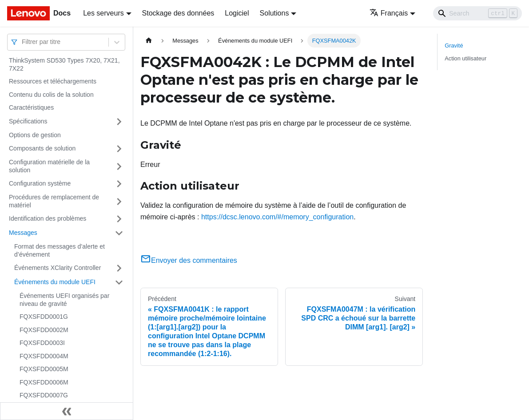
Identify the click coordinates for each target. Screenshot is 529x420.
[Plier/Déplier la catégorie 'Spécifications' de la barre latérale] (119, 122)
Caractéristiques (31, 107)
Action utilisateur (465, 58)
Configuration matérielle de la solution (49, 166)
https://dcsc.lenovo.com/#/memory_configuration (277, 217)
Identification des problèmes (48, 218)
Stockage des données (178, 13)
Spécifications (28, 121)
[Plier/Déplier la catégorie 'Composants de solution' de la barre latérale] (119, 149)
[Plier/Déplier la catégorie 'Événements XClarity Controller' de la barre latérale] (119, 268)
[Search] (477, 13)
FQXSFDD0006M (44, 382)
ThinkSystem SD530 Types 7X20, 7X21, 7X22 (64, 64)
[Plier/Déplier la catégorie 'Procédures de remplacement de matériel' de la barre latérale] (119, 201)
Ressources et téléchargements (53, 81)
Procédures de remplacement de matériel (54, 201)
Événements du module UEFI (55, 282)
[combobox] (23, 42)
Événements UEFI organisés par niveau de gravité (64, 300)
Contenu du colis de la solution (51, 95)
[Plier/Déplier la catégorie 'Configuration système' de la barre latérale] (119, 184)
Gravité (454, 46)
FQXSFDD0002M (44, 330)
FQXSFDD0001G (44, 317)
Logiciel (237, 13)
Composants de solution (42, 148)
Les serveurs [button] (103, 13)
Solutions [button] (274, 13)
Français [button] (389, 13)
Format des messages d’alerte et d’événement (60, 250)
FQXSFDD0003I (42, 343)
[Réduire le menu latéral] (67, 411)
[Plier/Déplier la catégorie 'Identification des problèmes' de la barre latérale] (119, 219)
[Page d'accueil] (149, 41)
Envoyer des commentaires (189, 260)
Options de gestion (35, 135)
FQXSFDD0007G (44, 395)
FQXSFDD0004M (44, 356)
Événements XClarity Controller (58, 268)
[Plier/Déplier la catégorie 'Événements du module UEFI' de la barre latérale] (119, 282)
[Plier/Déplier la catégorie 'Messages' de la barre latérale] (119, 233)
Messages (23, 233)
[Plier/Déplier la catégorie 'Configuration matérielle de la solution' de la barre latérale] (119, 166)
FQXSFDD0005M (44, 369)
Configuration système (40, 183)
